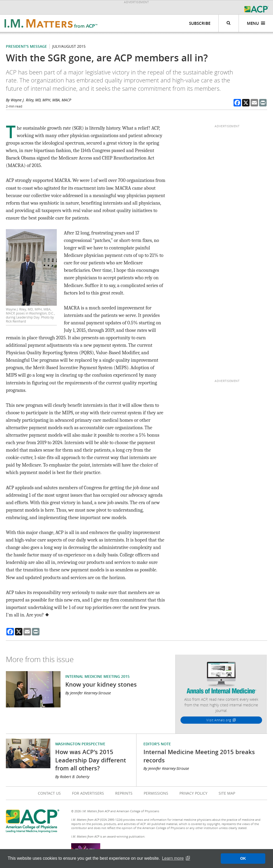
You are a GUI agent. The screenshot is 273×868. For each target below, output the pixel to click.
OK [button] (243, 858)
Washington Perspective (80, 744)
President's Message (26, 46)
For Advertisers (88, 793)
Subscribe (200, 23)
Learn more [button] (173, 858)
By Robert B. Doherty (72, 777)
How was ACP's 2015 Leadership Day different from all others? (91, 760)
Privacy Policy (193, 793)
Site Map (227, 793)
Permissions (156, 793)
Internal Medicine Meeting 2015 (97, 676)
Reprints (124, 793)
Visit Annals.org (219, 720)
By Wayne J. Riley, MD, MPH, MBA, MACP (39, 100)
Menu (256, 23)
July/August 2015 (69, 46)
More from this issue (40, 659)
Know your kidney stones (101, 684)
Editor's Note (157, 744)
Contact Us (49, 793)
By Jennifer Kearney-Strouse (88, 693)
